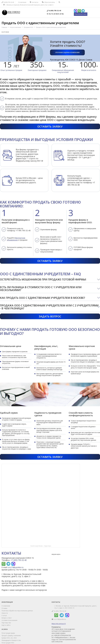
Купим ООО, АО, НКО (9, 638)
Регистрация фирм (8, 633)
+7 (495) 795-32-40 (19, 560)
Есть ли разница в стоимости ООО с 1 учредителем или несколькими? (41, 289)
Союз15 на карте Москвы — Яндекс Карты (41, 546)
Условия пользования (9, 620)
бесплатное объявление (16, 239)
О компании (6, 606)
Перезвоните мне (81, 14)
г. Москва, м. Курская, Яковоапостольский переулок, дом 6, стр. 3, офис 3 (28, 5)
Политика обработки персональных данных (17, 611)
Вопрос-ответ (7, 618)
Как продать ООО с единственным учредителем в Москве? (43, 298)
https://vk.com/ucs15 (59, 624)
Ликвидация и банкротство (11, 640)
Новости (5, 613)
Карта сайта (6, 625)
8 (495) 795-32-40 (60, 611)
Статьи (4, 615)
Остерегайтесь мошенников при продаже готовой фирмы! (43, 279)
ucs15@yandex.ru (16, 567)
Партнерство (6, 623)
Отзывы (4, 608)
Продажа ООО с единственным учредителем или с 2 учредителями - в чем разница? (49, 307)
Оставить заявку (50, 126)
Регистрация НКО (8, 643)
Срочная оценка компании (67, 52)
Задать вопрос (50, 316)
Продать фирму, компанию (11, 635)
